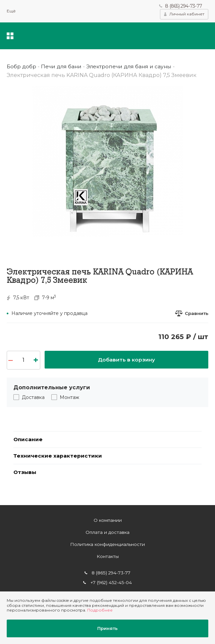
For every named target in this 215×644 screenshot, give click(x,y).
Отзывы (25, 474)
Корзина (203, 36)
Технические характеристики (58, 457)
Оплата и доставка (107, 533)
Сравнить (196, 313)
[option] (107, 161)
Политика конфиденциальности (107, 545)
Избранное (183, 36)
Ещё (11, 11)
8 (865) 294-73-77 (183, 6)
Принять (107, 628)
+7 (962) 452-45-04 (111, 583)
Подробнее (100, 609)
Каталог (10, 36)
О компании (107, 520)
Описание (28, 440)
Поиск (164, 36)
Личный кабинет (187, 14)
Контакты (108, 557)
